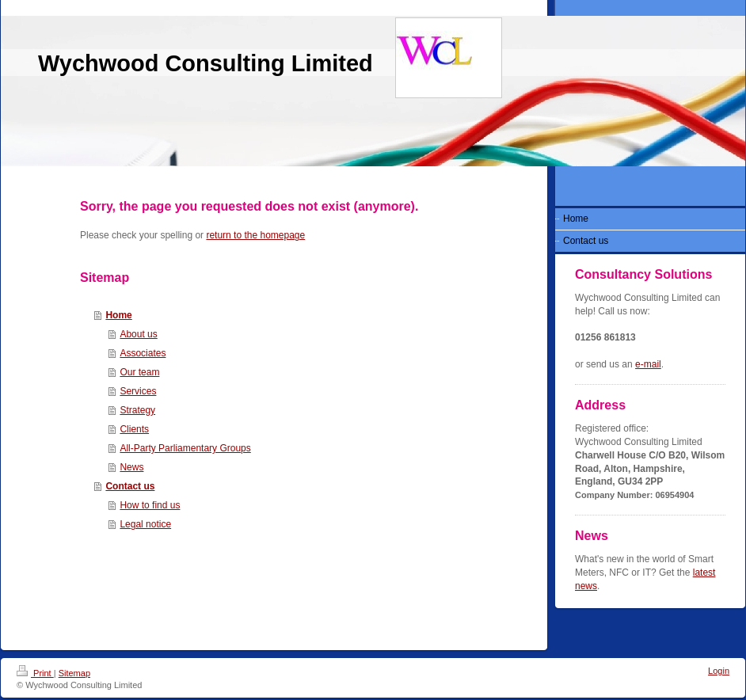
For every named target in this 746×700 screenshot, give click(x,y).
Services (138, 391)
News (131, 467)
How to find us (150, 505)
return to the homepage (255, 235)
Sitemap (74, 673)
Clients (134, 429)
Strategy (137, 410)
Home (118, 315)
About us (138, 334)
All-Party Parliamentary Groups (185, 448)
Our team (139, 372)
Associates (143, 353)
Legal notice (145, 524)
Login (719, 671)
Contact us (130, 486)
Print (35, 673)
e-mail (648, 364)
